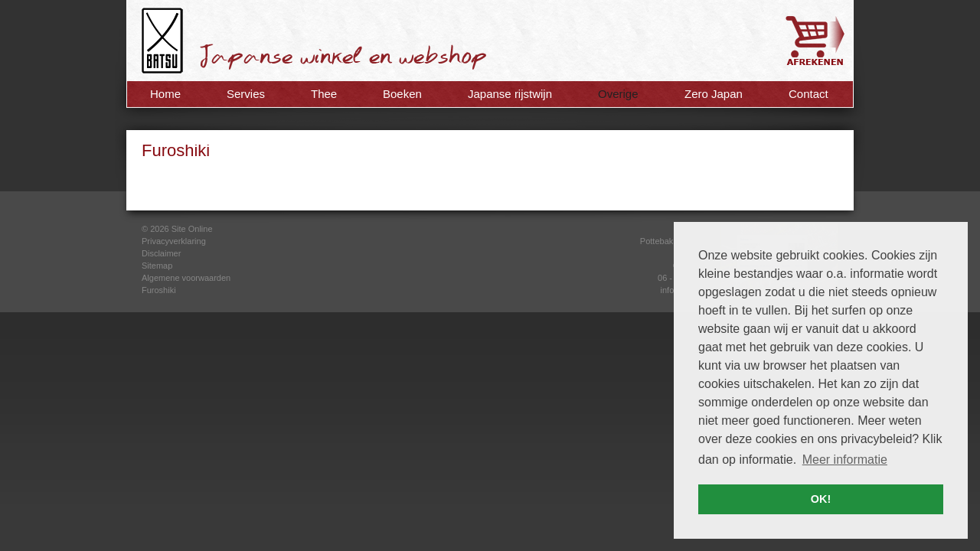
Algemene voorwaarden (186, 278)
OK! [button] (821, 499)
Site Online (192, 229)
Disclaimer (161, 253)
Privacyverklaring (174, 241)
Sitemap (157, 266)
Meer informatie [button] (845, 460)
